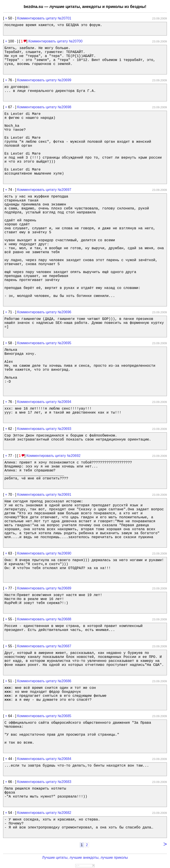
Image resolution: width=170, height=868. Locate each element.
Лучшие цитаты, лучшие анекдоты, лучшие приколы (85, 858)
